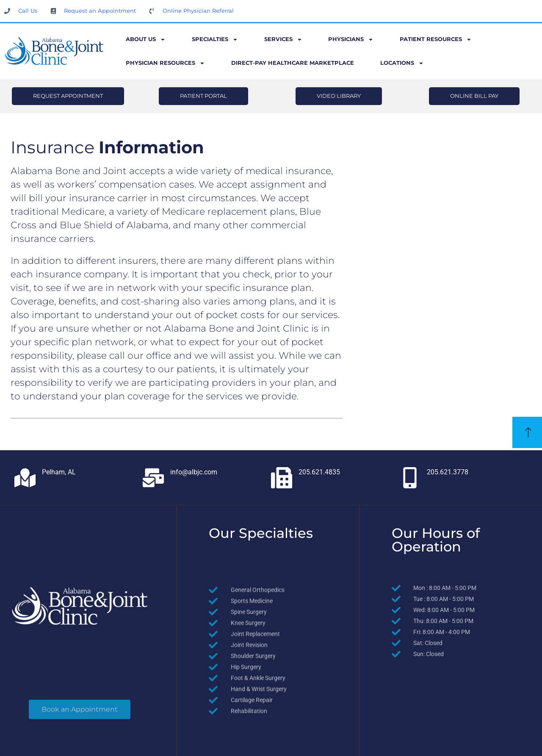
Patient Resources (436, 40)
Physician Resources (165, 63)
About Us (146, 40)
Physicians (351, 40)
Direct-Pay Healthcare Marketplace (293, 63)
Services (283, 40)
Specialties (215, 40)
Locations (402, 63)
